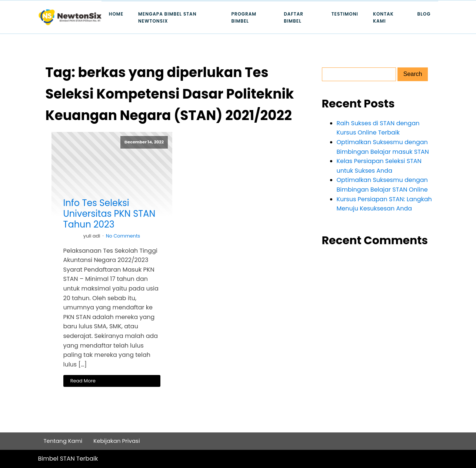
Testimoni (345, 14)
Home (116, 14)
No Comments (123, 236)
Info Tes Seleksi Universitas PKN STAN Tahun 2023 (109, 214)
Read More (83, 381)
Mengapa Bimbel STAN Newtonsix (167, 17)
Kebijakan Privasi (117, 441)
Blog (424, 14)
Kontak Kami (383, 17)
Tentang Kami (63, 441)
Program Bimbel (244, 17)
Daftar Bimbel (294, 17)
